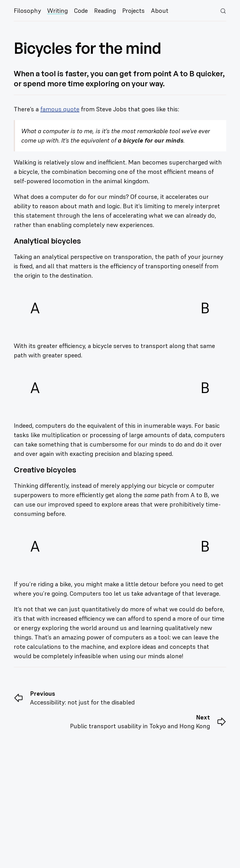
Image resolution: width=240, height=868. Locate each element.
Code (81, 11)
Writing (57, 11)
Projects (133, 11)
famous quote (60, 109)
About (160, 11)
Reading (105, 11)
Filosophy (27, 11)
